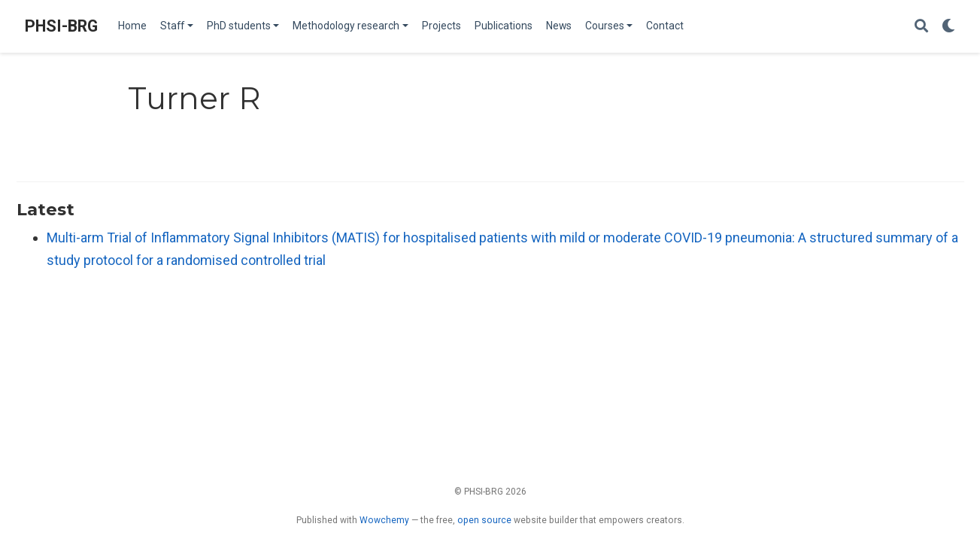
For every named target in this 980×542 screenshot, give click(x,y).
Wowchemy (384, 520)
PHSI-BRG (61, 26)
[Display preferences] (948, 27)
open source (484, 520)
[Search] (921, 27)
